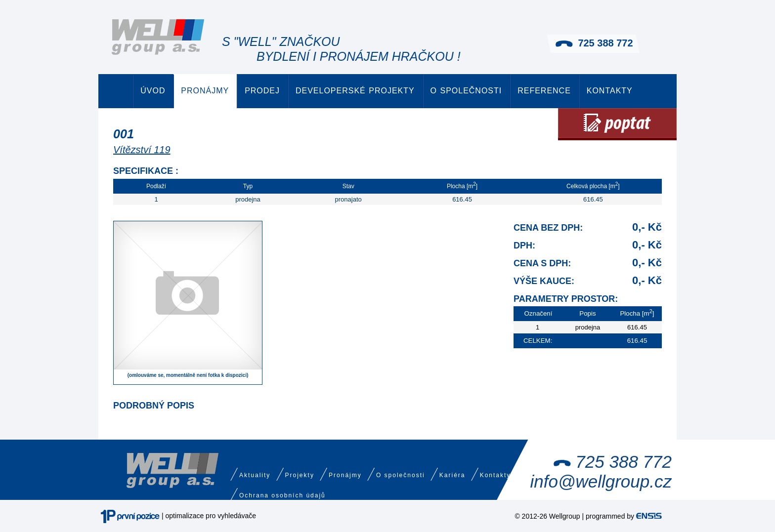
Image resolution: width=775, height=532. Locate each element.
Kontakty (610, 91)
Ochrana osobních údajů (282, 495)
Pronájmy (205, 91)
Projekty (300, 475)
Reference (544, 91)
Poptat (617, 124)
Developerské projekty (355, 91)
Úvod (153, 91)
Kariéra (452, 475)
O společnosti (466, 91)
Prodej (262, 91)
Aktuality (255, 475)
